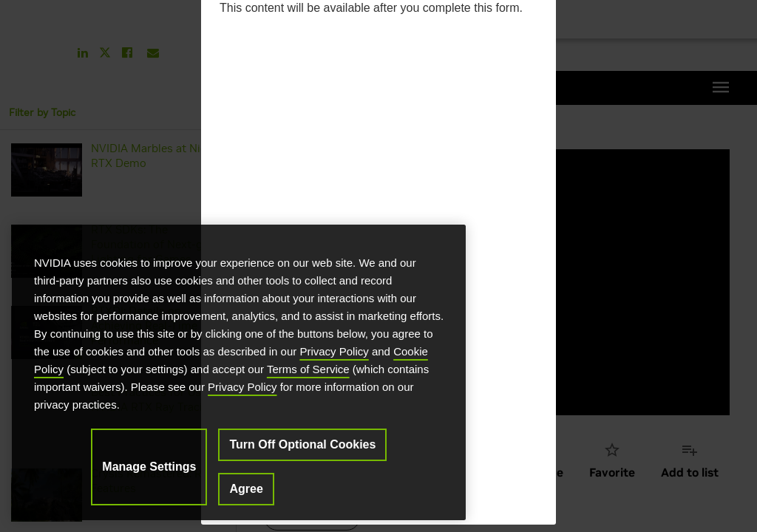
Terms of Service (308, 369)
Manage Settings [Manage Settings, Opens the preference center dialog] (149, 467)
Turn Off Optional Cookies (302, 444)
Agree (246, 489)
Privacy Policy (334, 351)
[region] (239, 372)
